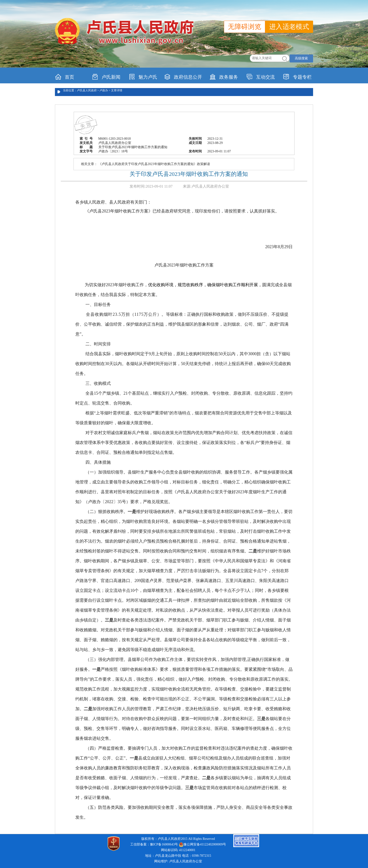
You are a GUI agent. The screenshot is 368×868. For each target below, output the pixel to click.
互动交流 (261, 77)
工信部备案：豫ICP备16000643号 (154, 844)
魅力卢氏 (143, 77)
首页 (65, 77)
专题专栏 (297, 77)
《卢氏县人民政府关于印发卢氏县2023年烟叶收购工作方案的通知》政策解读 (154, 164)
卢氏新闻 (106, 77)
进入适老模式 (289, 27)
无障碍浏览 (245, 27)
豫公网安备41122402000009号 (202, 845)
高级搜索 (301, 58)
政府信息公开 (183, 77)
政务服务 (224, 77)
